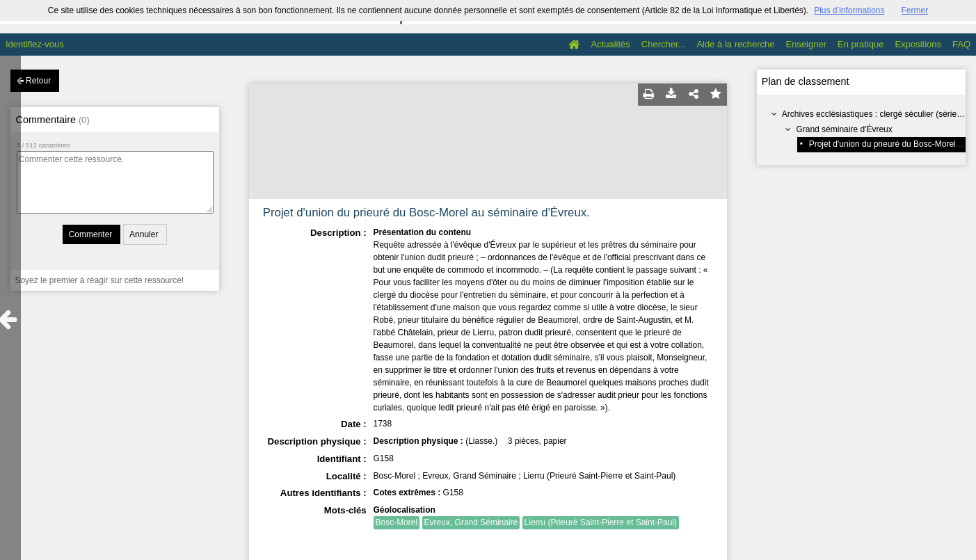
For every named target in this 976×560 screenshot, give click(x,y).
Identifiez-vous (35, 44)
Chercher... (664, 44)
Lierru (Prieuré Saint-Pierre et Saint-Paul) (601, 522)
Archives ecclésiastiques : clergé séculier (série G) (875, 114)
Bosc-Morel (397, 522)
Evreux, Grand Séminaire (471, 522)
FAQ (961, 44)
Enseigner (806, 44)
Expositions (918, 44)
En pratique (861, 44)
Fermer (915, 10)
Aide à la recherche (735, 44)
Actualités (610, 44)
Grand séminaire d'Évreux (844, 129)
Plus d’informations (849, 10)
